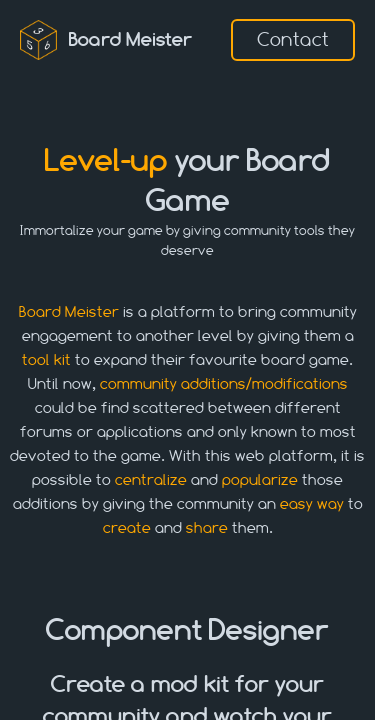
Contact (293, 39)
